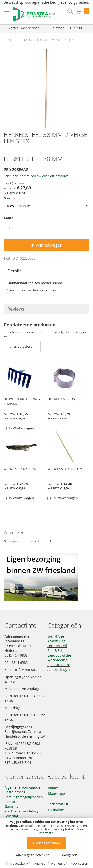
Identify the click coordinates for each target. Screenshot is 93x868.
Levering (11, 816)
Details (14, 271)
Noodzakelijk (19, 863)
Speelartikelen (59, 665)
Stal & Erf (55, 651)
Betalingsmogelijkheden (24, 797)
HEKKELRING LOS (61, 399)
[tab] (46, 271)
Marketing (58, 863)
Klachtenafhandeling (21, 811)
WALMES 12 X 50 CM (20, 469)
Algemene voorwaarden (23, 787)
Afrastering (56, 641)
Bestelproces (15, 792)
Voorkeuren (80, 863)
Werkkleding (57, 660)
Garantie (11, 806)
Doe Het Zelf (57, 646)
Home (8, 40)
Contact (11, 802)
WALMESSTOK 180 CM (65, 469)
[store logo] (35, 15)
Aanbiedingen (59, 670)
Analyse (40, 863)
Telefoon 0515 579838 (68, 28)
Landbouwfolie (59, 655)
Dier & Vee (56, 636)
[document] (46, 843)
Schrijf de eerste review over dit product (36, 176)
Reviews (16, 309)
